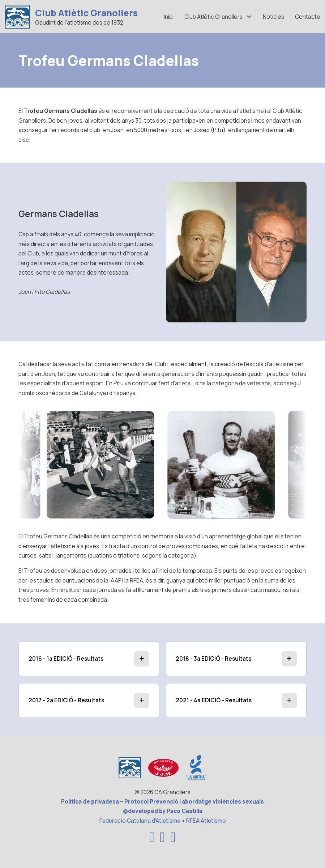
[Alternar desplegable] (249, 17)
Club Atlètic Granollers (86, 13)
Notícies (273, 17)
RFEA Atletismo (206, 821)
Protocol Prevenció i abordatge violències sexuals (194, 801)
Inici (169, 17)
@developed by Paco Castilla (163, 811)
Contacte (308, 17)
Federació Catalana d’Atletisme (140, 821)
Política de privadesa (90, 801)
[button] (89, 659)
